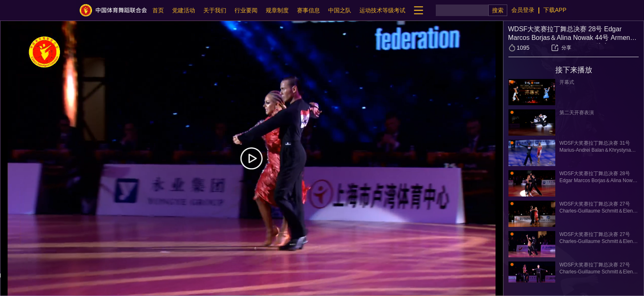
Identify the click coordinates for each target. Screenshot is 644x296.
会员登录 (523, 10)
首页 (158, 10)
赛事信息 (308, 10)
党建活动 (184, 10)
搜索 (498, 10)
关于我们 (215, 10)
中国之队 (340, 10)
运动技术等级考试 (382, 10)
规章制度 (277, 10)
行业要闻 (246, 10)
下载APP (555, 10)
